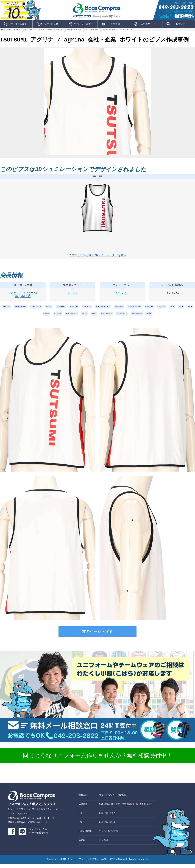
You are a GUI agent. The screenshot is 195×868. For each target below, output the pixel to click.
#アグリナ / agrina (23, 296)
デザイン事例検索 (74, 30)
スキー (54, 318)
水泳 (43, 318)
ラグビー (174, 309)
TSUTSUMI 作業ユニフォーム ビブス (118, 30)
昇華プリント (42, 309)
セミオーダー (24, 309)
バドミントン (142, 318)
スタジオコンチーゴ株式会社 (113, 800)
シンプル (8, 309)
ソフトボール (84, 318)
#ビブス (73, 296)
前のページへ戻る (98, 636)
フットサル (101, 309)
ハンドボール (124, 318)
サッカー (86, 309)
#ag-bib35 (23, 299)
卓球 (32, 318)
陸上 (110, 318)
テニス (99, 318)
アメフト (188, 309)
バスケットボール (120, 309)
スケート (67, 318)
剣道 (22, 318)
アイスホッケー (157, 309)
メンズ (57, 309)
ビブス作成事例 (92, 30)
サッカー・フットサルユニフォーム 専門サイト (44, 30)
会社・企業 (139, 309)
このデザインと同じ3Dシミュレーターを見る (97, 255)
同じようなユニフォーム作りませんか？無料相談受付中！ (97, 760)
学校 (174, 318)
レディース (71, 309)
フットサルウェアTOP (12, 30)
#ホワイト (122, 296)
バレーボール (160, 318)
